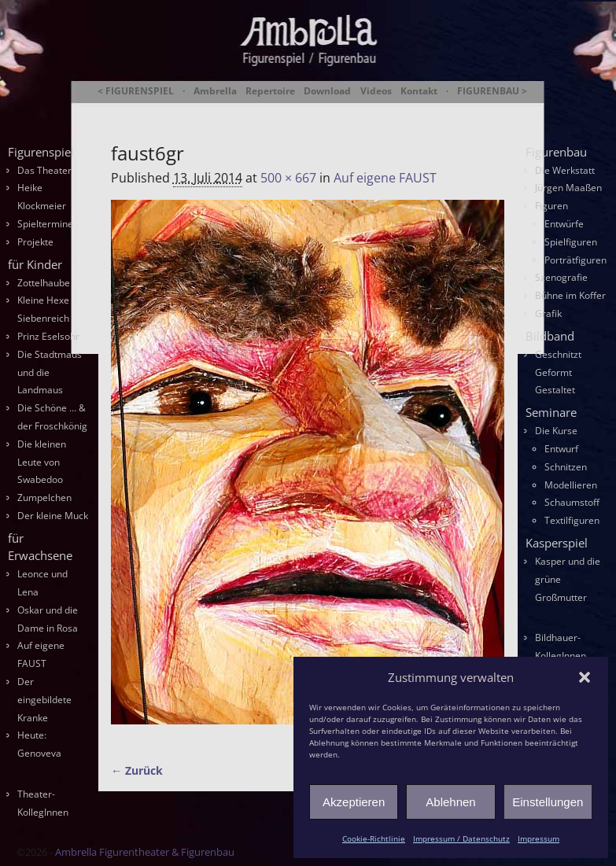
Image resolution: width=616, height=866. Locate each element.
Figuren (551, 206)
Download (327, 91)
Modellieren (571, 485)
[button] (585, 677)
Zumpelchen (44, 497)
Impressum (539, 838)
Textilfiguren (572, 520)
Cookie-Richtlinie (374, 838)
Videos (376, 91)
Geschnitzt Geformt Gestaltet (558, 372)
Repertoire (270, 91)
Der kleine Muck (53, 516)
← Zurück (137, 770)
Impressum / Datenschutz (461, 838)
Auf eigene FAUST (385, 178)
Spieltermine (45, 224)
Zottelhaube (44, 283)
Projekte (35, 242)
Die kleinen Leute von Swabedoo (42, 462)
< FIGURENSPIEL (136, 91)
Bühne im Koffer (570, 295)
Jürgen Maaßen (568, 188)
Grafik (548, 313)
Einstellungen (548, 802)
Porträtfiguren (575, 260)
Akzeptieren (354, 802)
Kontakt (419, 91)
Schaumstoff (572, 502)
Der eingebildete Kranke (44, 700)
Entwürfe (564, 224)
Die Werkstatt (565, 170)
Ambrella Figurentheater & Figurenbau (321, 111)
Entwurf (561, 449)
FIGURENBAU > (492, 91)
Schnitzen (566, 467)
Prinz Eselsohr (48, 336)
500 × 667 (288, 178)
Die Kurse (556, 431)
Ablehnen (450, 802)
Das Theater (44, 170)
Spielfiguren (571, 242)
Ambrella (215, 91)
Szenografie (561, 277)
